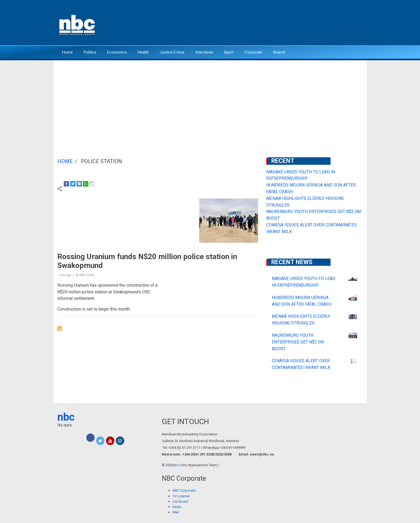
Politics (90, 52)
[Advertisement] (210, 100)
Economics (117, 52)
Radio (177, 507)
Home (67, 52)
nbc (66, 417)
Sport (229, 52)
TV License (181, 496)
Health (143, 52)
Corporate (253, 52)
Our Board (180, 501)
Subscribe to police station (59, 328)
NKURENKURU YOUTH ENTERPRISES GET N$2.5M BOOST (298, 342)
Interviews (204, 52)
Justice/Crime (172, 52)
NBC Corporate (184, 490)
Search (279, 52)
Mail (176, 512)
